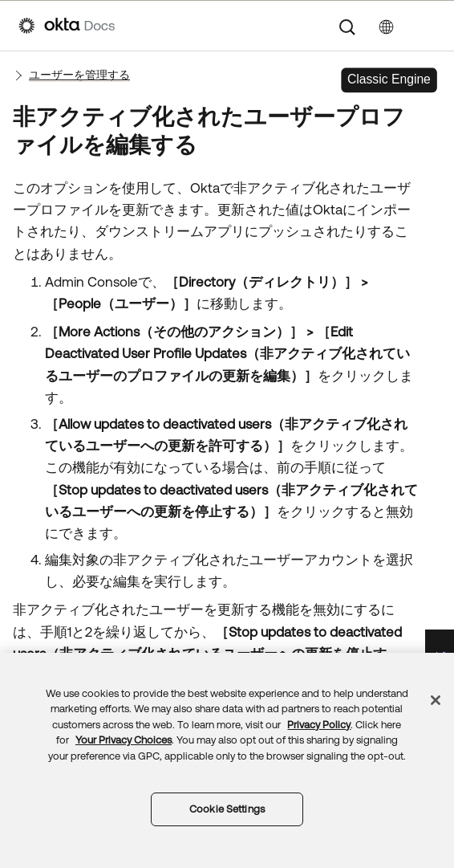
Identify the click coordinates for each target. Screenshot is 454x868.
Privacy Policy (319, 725)
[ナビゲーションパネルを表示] (428, 26)
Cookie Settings (227, 809)
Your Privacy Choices (124, 740)
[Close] (436, 700)
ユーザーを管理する (79, 75)
